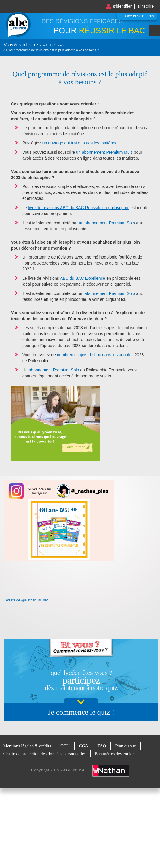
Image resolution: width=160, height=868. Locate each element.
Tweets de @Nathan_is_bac (26, 600)
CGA (84, 746)
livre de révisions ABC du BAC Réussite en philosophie (79, 208)
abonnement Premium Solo (110, 293)
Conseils (58, 45)
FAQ (102, 746)
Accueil (42, 45)
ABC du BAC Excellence (82, 278)
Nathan (111, 771)
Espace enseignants (137, 16)
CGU (65, 746)
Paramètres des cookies (116, 754)
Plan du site (126, 746)
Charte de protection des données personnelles (45, 754)
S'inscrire (146, 6)
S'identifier (122, 6)
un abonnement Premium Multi (104, 152)
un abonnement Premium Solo (107, 223)
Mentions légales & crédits (27, 746)
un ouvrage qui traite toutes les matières (79, 143)
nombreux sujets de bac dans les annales (95, 355)
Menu (155, 31)
